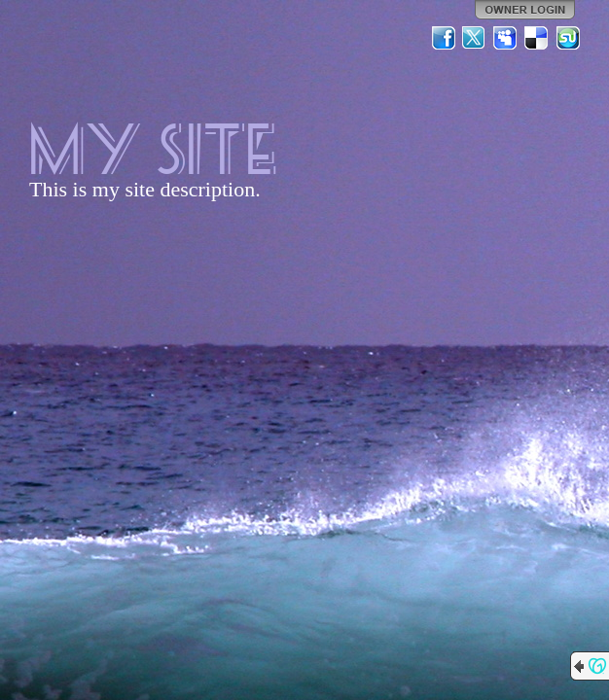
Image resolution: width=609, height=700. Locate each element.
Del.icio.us (537, 38)
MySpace (506, 38)
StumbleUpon (568, 38)
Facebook (444, 38)
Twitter (475, 38)
